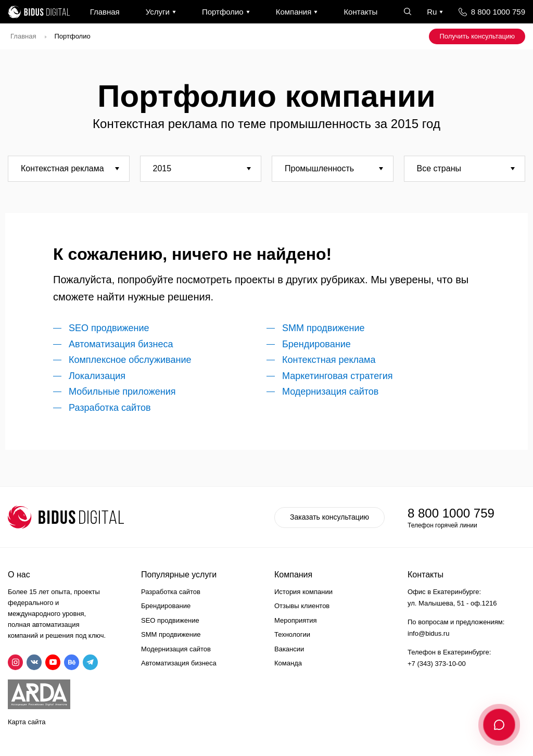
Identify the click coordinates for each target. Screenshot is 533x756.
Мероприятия (296, 620)
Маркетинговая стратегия (338, 376)
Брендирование (316, 344)
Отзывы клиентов (302, 606)
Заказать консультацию (329, 517)
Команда (288, 663)
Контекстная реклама (329, 360)
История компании (303, 592)
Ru (432, 12)
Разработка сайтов (110, 408)
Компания (294, 12)
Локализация (97, 376)
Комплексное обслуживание (130, 360)
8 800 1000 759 (498, 12)
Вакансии (289, 649)
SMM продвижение (323, 328)
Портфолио (223, 12)
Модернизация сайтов (330, 392)
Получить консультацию (477, 36)
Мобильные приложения (122, 392)
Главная (105, 12)
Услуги (158, 12)
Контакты (360, 12)
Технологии (292, 634)
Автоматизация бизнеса (121, 344)
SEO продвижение (109, 328)
